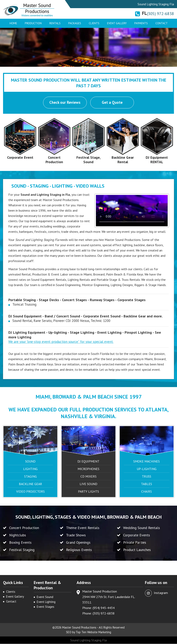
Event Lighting (46, 602)
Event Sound (45, 597)
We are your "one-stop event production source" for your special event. (61, 342)
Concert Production (54, 160)
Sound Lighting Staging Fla (88, 640)
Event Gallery (117, 23)
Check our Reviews (65, 103)
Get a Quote (112, 103)
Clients (94, 23)
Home (13, 23)
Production (33, 23)
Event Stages (46, 607)
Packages (75, 23)
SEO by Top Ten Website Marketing (88, 632)
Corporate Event (20, 157)
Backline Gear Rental (123, 160)
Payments (141, 23)
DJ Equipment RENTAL (157, 160)
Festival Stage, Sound (88, 160)
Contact (162, 23)
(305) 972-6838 (160, 14)
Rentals (55, 23)
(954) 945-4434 (104, 608)
